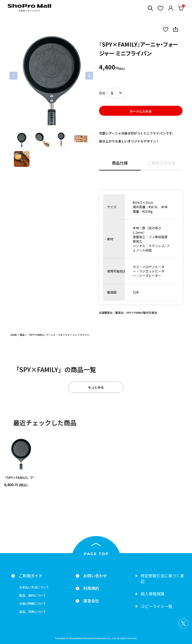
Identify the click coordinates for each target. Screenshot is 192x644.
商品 (22, 335)
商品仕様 (120, 163)
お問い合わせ (95, 576)
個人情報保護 (153, 594)
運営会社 (91, 601)
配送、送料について (33, 595)
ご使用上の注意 (161, 163)
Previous (13, 76)
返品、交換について (33, 612)
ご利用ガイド (31, 576)
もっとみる (96, 387)
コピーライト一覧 (157, 606)
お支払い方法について (34, 587)
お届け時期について (33, 603)
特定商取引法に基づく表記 (162, 579)
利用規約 (91, 588)
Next (89, 76)
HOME (14, 335)
